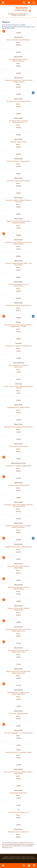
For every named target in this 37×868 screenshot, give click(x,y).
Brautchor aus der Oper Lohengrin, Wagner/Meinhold (18, 588)
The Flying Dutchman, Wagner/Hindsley (18, 101)
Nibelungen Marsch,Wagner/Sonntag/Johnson (19, 427)
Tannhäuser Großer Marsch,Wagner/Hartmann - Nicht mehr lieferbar (18, 506)
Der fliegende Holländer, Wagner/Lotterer (18, 305)
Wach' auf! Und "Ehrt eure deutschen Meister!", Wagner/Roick (18, 773)
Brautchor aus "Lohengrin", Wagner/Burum (18, 346)
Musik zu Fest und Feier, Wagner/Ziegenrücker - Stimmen (18, 387)
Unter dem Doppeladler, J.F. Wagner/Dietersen (19, 733)
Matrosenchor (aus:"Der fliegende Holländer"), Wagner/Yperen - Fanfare (18, 326)
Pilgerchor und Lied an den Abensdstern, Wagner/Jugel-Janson (18, 672)
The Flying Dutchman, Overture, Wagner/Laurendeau (18, 60)
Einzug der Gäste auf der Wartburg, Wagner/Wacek (18, 567)
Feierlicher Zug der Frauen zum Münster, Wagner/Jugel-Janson (19, 630)
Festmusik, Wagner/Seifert (18, 142)
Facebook (33, 858)
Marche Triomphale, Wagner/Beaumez (18, 40)
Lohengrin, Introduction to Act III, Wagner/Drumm (19, 285)
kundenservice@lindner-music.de (11, 858)
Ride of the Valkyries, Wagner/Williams (19, 161)
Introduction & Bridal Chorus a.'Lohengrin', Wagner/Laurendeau (18, 527)
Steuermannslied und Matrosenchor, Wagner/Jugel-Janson (18, 693)
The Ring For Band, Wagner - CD (18, 812)
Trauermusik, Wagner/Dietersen (18, 713)
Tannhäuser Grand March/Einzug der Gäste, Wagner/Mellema (18, 243)
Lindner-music (25, 858)
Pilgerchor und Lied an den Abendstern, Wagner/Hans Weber (19, 222)
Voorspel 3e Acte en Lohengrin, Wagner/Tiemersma (18, 122)
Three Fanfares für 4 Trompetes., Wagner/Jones (18, 366)
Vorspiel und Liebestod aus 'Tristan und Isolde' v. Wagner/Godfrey (18, 81)
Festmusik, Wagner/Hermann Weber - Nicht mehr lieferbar (18, 264)
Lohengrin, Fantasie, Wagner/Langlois (18, 181)
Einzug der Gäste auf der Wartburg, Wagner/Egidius (18, 609)
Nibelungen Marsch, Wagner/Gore (19, 832)
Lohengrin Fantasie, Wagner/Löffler (18, 485)
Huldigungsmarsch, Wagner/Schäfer (18, 407)
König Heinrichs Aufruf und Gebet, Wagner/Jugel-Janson (19, 651)
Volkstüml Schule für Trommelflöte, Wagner (19, 752)
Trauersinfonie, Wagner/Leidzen (18, 446)
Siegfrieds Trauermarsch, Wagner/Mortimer (19, 547)
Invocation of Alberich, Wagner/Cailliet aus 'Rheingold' (19, 201)
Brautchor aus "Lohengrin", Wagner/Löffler (18, 466)
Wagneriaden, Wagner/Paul (18, 793)
